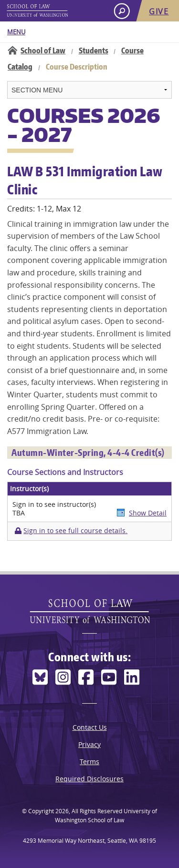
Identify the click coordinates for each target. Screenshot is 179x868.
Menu (16, 32)
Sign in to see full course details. (75, 531)
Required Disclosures (89, 779)
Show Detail (148, 513)
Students (94, 50)
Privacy (89, 744)
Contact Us (90, 727)
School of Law (43, 50)
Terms (89, 762)
